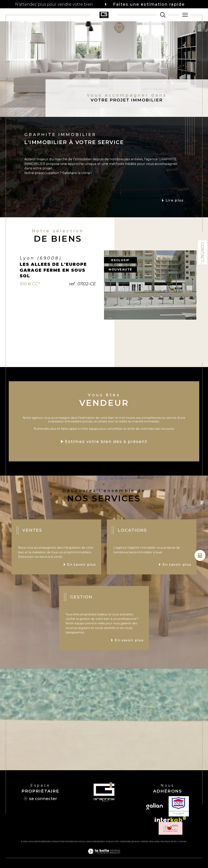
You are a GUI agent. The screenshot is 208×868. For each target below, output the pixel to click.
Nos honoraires (95, 842)
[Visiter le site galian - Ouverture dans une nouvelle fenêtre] (154, 806)
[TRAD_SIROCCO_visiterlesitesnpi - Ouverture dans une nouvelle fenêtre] (179, 806)
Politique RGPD (168, 842)
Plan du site (112, 842)
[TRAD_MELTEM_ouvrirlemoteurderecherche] (163, 15)
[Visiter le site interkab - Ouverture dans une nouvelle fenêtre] (170, 819)
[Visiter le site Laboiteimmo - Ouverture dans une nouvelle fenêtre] (104, 856)
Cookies (182, 842)
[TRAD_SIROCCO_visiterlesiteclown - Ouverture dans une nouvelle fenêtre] (171, 828)
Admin (144, 842)
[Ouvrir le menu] (185, 15)
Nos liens (154, 842)
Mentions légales (129, 842)
